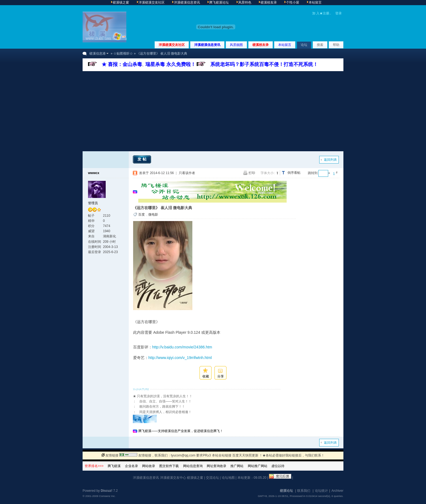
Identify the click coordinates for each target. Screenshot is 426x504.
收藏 (206, 376)
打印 (252, 173)
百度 (142, 215)
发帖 (143, 159)
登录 (339, 13)
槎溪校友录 (261, 45)
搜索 (320, 45)
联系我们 (304, 491)
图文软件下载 (169, 466)
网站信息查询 (193, 466)
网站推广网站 (258, 466)
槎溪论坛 (286, 491)
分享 (221, 376)
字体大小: (267, 173)
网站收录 (149, 466)
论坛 (304, 45)
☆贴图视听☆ (123, 53)
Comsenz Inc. (107, 496)
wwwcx (94, 173)
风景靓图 (236, 45)
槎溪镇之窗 (195, 478)
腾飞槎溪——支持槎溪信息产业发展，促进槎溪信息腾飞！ (181, 431)
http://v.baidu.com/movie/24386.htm (182, 347)
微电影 (153, 215)
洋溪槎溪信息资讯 (207, 45)
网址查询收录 (217, 466)
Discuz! (107, 491)
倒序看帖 (294, 173)
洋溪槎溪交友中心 (173, 478)
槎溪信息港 (98, 53)
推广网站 (237, 466)
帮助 (336, 45)
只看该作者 (187, 173)
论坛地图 (228, 478)
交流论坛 (212, 478)
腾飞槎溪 (114, 466)
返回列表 (330, 160)
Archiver (337, 491)
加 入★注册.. (322, 13)
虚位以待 (278, 466)
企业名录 (131, 466)
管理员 (93, 203)
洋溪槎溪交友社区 (172, 45)
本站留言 (285, 45)
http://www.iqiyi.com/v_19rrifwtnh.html (180, 358)
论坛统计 (321, 491)
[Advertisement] (213, 112)
